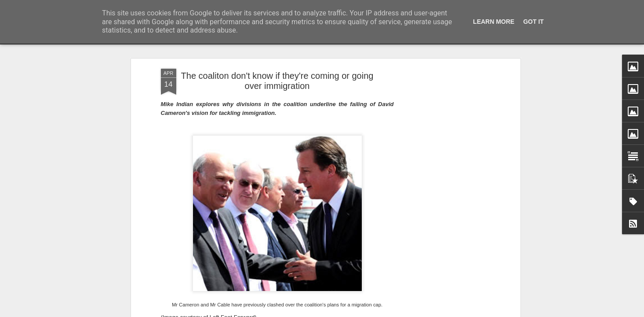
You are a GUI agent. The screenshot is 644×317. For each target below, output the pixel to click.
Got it (533, 22)
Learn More (494, 22)
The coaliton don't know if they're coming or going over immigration (277, 81)
